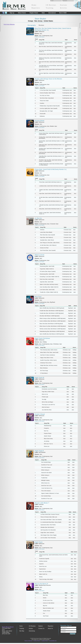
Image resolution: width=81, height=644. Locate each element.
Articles (64, 8)
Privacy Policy (37, 641)
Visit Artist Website (9, 24)
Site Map (22, 631)
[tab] (32, 25)
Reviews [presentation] (41, 25)
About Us (50, 628)
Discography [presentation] (32, 25)
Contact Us (41, 628)
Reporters (36, 8)
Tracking (50, 8)
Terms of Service (28, 641)
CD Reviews (51, 5)
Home (34, 5)
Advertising (32, 631)
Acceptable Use (53, 641)
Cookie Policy (45, 641)
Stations (64, 5)
